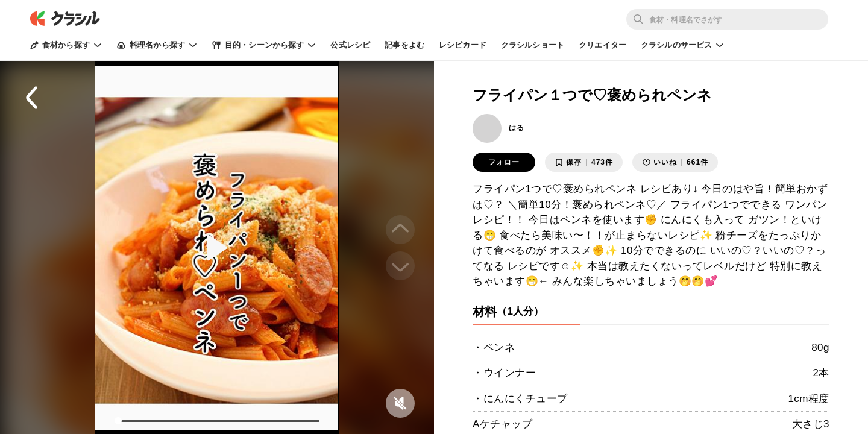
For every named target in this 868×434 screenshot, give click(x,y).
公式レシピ (350, 45)
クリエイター (602, 45)
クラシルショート (533, 45)
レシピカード (463, 45)
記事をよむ (404, 45)
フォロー (504, 162)
